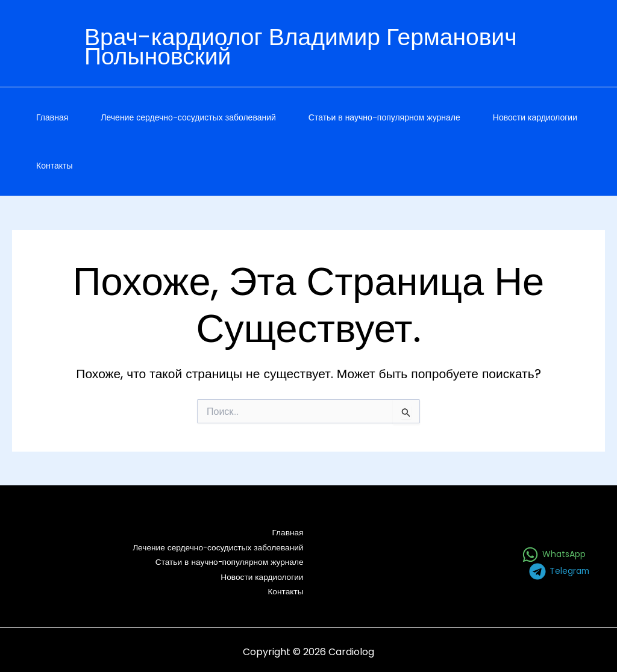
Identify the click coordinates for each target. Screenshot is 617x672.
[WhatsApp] (554, 552)
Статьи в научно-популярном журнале (384, 117)
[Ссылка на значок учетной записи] (339, 49)
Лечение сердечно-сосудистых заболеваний (188, 117)
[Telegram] (559, 569)
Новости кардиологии (535, 117)
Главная (52, 117)
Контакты (54, 166)
